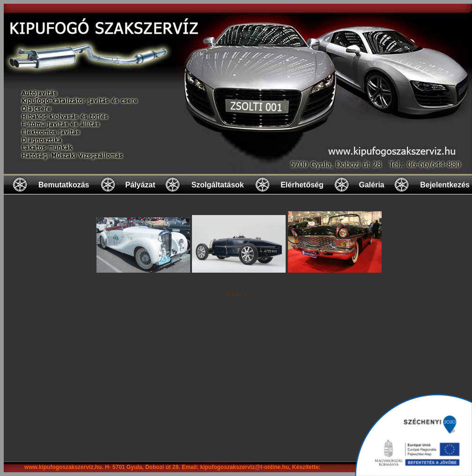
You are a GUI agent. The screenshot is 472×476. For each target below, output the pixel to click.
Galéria (371, 185)
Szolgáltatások (218, 185)
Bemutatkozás (64, 185)
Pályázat (140, 185)
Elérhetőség (302, 185)
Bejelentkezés (445, 185)
